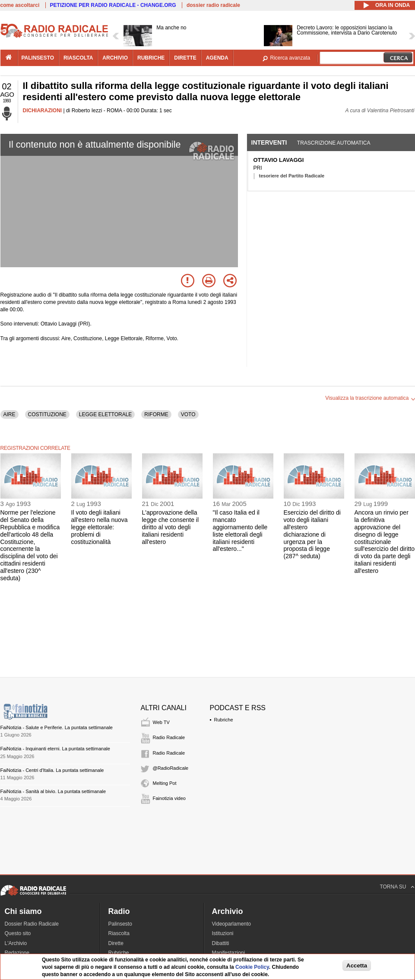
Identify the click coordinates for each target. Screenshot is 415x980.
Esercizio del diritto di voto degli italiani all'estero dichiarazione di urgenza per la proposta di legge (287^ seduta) (312, 534)
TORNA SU (393, 887)
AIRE (10, 414)
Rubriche (224, 720)
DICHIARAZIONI (43, 111)
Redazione (17, 953)
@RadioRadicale (171, 768)
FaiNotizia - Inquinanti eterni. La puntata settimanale (55, 749)
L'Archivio (16, 943)
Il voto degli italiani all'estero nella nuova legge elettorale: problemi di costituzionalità (100, 527)
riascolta (78, 58)
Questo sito (18, 933)
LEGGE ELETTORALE (106, 414)
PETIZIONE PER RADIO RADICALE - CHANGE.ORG (113, 5)
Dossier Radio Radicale (32, 924)
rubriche (151, 58)
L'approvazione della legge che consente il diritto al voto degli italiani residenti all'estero (171, 527)
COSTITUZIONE (47, 414)
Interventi (269, 142)
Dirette (116, 943)
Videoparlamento (232, 924)
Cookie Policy (252, 967)
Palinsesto (120, 924)
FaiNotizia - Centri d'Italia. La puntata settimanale (52, 770)
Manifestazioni (229, 953)
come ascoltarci (20, 5)
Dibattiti (221, 943)
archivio (115, 58)
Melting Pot (165, 783)
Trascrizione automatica (334, 143)
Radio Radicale (169, 737)
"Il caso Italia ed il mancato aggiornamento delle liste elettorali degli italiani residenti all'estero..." (240, 531)
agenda (217, 58)
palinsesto (38, 58)
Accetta (357, 966)
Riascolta (119, 933)
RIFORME (156, 414)
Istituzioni (223, 933)
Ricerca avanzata (290, 58)
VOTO (188, 414)
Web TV (161, 722)
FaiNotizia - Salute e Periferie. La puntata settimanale (57, 727)
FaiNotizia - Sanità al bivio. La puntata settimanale (53, 791)
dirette (185, 58)
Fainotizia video (169, 798)
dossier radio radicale (213, 5)
